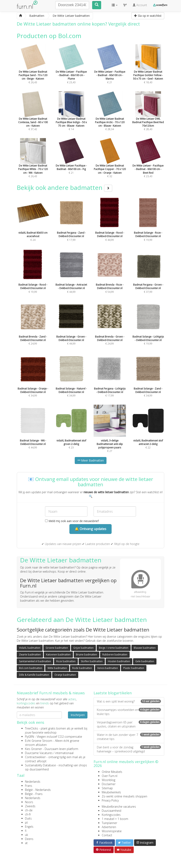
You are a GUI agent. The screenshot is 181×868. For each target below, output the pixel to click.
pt (26, 822)
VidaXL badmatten (30, 648)
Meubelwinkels (111, 792)
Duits (28, 818)
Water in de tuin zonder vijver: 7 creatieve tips (129, 737)
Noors (29, 802)
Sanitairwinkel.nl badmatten (35, 661)
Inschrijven (78, 715)
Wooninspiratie (112, 831)
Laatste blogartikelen (113, 693)
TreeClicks (32, 728)
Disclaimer (109, 784)
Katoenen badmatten (58, 655)
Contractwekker (35, 757)
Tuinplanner (109, 823)
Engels (29, 827)
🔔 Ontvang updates (90, 529)
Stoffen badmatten (92, 661)
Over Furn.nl (110, 776)
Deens (29, 839)
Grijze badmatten (83, 648)
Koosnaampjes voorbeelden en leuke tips (129, 712)
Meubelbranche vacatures (119, 807)
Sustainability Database (40, 765)
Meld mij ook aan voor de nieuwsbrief (72, 521)
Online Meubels (112, 772)
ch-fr (28, 814)
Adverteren (109, 827)
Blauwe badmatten (145, 648)
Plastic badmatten (134, 668)
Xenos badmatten (108, 668)
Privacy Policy (110, 800)
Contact (107, 835)
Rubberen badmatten (115, 655)
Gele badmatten (145, 661)
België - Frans (34, 794)
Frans (29, 786)
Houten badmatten (119, 661)
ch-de (29, 810)
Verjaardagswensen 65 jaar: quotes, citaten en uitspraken (129, 724)
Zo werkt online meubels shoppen (124, 796)
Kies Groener (33, 749)
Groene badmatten (57, 648)
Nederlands (33, 782)
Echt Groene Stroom (39, 741)
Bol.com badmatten (31, 668)
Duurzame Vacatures (39, 753)
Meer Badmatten (91, 460)
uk (27, 835)
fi (26, 831)
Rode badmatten (82, 668)
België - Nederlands (38, 790)
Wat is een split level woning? (129, 701)
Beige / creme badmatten (114, 648)
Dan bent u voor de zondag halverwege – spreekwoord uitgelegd (129, 749)
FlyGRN (29, 737)
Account (140, 5)
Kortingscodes (111, 815)
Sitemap (107, 788)
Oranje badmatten (65, 675)
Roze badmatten (66, 661)
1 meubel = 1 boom (115, 819)
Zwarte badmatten (30, 655)
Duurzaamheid (111, 811)
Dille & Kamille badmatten (34, 675)
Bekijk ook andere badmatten (64, 187)
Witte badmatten (57, 668)
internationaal (64, 753)
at (26, 843)
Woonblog (109, 780)
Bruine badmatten (87, 655)
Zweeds (30, 806)
